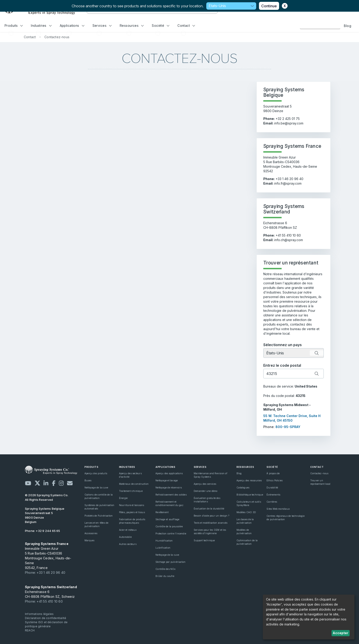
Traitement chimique (131, 491)
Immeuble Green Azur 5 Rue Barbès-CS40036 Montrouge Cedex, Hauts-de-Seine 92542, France (48, 556)
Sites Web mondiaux (278, 509)
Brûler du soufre (165, 576)
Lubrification (163, 548)
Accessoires (91, 533)
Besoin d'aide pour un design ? (211, 516)
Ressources (132, 26)
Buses (88, 480)
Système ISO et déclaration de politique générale (46, 624)
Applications (72, 26)
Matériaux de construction (134, 484)
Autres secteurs (128, 544)
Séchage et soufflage (167, 519)
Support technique (204, 540)
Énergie (123, 498)
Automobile (125, 537)
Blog (348, 26)
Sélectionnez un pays (283, 345)
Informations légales (39, 614)
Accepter (340, 633)
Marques (89, 540)
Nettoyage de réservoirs (169, 488)
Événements (273, 495)
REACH (30, 630)
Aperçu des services (205, 484)
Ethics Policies (275, 480)
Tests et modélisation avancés (211, 523)
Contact (186, 26)
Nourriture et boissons (132, 505)
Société (161, 26)
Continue (269, 6)
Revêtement (162, 512)
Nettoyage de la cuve (96, 488)
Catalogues (243, 488)
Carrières (272, 502)
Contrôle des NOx (165, 569)
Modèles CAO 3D (246, 512)
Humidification (164, 541)
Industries (41, 26)
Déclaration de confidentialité (46, 618)
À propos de (273, 473)
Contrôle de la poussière (169, 526)
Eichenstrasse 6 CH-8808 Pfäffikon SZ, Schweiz (51, 592)
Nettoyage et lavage (167, 480)
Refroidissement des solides (171, 495)
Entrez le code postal (282, 365)
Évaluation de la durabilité (209, 509)
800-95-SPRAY (288, 427)
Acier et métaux (128, 530)
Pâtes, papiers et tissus (132, 512)
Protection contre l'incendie (171, 534)
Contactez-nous (320, 26)
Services (102, 26)
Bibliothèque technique (250, 495)
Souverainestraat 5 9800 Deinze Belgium (45, 515)
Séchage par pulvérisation (170, 562)
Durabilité (272, 488)
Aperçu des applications (169, 473)
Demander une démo (206, 491)
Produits (14, 26)
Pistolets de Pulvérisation (99, 516)
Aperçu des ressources (249, 480)
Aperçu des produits (96, 473)
